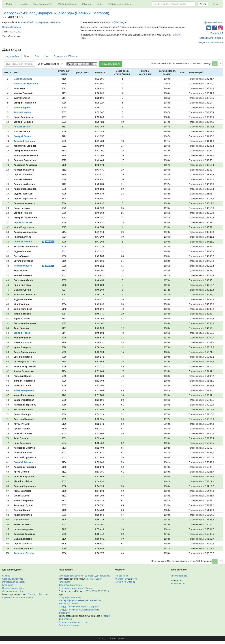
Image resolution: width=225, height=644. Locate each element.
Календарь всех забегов (71, 576)
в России (105, 616)
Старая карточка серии (211, 38)
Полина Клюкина (23, 242)
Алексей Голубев (23, 266)
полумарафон (12, 56)
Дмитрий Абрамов (24, 462)
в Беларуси (66, 619)
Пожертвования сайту (13, 588)
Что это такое (122, 576)
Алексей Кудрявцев (24, 141)
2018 (94, 591)
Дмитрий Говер (22, 333)
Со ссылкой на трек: (49, 64)
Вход (215, 4)
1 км (46, 56)
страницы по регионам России (18, 597)
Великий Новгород (12, 27)
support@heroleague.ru (118, 22)
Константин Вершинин (26, 84)
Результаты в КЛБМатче (211, 42)
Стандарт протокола (69, 625)
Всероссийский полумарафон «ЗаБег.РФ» (39, 22)
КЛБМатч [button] (87, 4)
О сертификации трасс (70, 597)
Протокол (217, 33)
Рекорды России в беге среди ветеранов (79, 607)
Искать (203, 4)
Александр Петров (24, 553)
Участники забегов (68, 4)
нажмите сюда (178, 583)
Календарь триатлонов (70, 585)
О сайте (6, 576)
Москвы (89, 579)
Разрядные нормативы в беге (73, 622)
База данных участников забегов (75, 588)
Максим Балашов (23, 79)
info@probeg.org (179, 576)
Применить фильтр (110, 64)
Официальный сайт (213, 22)
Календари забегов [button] (43, 4)
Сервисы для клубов (13, 579)
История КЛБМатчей (125, 582)
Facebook (44, 594)
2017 (100, 591)
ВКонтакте (33, 594)
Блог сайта (8, 585)
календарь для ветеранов (97, 576)
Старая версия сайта (13, 591)
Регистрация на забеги (14, 582)
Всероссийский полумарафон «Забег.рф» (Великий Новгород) (56, 13)
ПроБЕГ (10, 4)
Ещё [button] (100, 4)
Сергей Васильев (23, 222)
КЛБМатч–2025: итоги (126, 579)
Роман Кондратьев (24, 390)
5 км (37, 56)
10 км (27, 56)
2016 (106, 591)
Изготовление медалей (119, 4)
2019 (88, 591)
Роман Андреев (22, 108)
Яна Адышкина (22, 127)
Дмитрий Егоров (22, 136)
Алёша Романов (22, 112)
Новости (24, 4)
